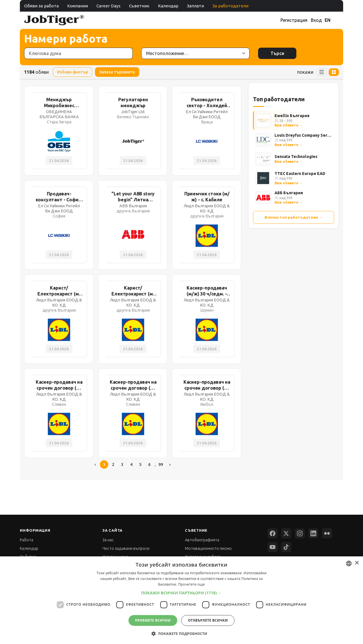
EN (328, 20)
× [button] (357, 563)
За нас (108, 540)
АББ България (289, 193)
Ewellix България (292, 116)
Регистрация (294, 20)
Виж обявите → (289, 125)
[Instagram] (300, 533)
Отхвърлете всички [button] (208, 620)
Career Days (108, 6)
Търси (277, 53)
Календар (168, 6)
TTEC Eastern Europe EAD (300, 174)
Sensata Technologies (296, 157)
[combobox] (349, 563)
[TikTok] (286, 547)
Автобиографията (202, 540)
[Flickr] (327, 533)
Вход (316, 20)
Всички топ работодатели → (294, 217)
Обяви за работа (41, 6)
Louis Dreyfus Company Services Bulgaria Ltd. (303, 135)
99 (161, 464)
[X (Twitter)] (286, 533)
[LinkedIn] (313, 533)
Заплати (195, 6)
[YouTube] (273, 547)
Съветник (139, 6)
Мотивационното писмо (208, 548)
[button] (182, 593)
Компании (78, 6)
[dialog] (181, 600)
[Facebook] (273, 533)
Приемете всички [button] (153, 620)
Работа (27, 540)
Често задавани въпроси (126, 548)
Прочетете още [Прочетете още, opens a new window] (191, 584)
